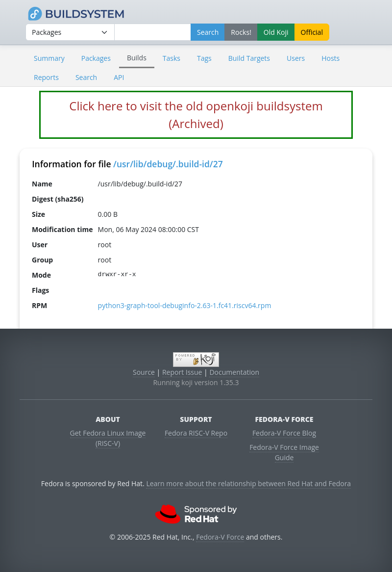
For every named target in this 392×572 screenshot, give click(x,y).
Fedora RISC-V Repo (196, 433)
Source (144, 372)
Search (86, 77)
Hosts (331, 58)
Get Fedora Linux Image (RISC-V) (108, 438)
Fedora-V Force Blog (284, 433)
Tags (204, 58)
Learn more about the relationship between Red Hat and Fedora (248, 483)
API (119, 77)
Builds (137, 58)
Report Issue (182, 372)
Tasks (171, 58)
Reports (46, 77)
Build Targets (249, 58)
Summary (49, 58)
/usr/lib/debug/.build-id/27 (168, 164)
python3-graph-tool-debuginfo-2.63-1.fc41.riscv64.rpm (185, 305)
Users (296, 58)
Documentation (234, 372)
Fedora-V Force (220, 537)
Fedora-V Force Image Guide (284, 452)
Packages (96, 58)
